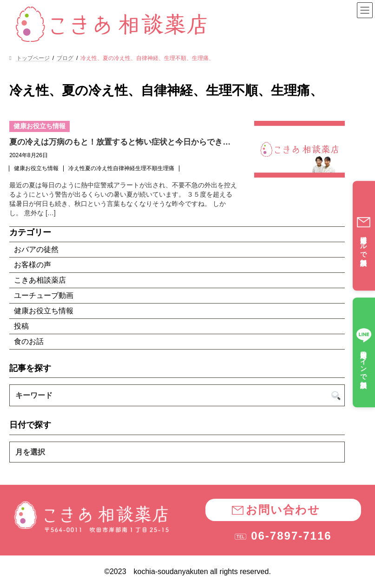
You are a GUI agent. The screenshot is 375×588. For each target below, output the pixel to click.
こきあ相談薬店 (40, 280)
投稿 (21, 326)
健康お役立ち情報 (36, 168)
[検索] (336, 395)
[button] (283, 510)
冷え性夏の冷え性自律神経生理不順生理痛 (121, 168)
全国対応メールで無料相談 (364, 236)
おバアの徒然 (36, 249)
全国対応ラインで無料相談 (364, 353)
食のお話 (29, 341)
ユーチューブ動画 (44, 295)
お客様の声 (33, 265)
